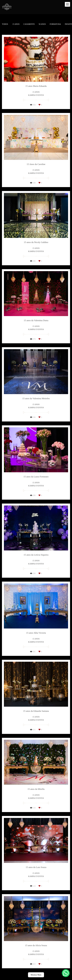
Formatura (55, 24)
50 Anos (42, 24)
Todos (5, 24)
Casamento (29, 24)
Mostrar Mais (36, 975)
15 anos (16, 24)
